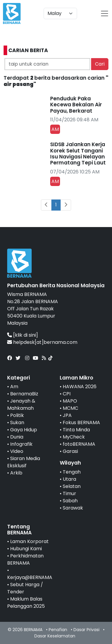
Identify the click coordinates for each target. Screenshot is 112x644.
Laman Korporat (29, 541)
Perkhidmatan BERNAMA (25, 559)
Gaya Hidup (24, 430)
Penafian (58, 630)
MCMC (70, 408)
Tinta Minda (76, 430)
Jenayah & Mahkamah (21, 405)
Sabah (70, 501)
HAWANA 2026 (80, 387)
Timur (69, 493)
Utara (69, 479)
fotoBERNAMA (79, 444)
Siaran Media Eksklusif (24, 462)
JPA (67, 415)
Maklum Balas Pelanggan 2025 (26, 603)
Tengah (72, 472)
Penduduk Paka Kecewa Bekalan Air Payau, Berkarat (76, 105)
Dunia (17, 437)
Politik (17, 415)
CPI (67, 394)
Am (14, 387)
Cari (100, 64)
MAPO (70, 401)
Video (17, 451)
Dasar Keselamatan (55, 636)
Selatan (72, 486)
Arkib (16, 473)
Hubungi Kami (26, 549)
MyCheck (74, 437)
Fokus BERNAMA (81, 422)
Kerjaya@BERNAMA (30, 577)
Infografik (21, 444)
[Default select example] (60, 13)
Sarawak (73, 508)
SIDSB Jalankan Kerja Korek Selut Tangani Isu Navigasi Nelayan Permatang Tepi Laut (78, 154)
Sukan (17, 422)
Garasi (70, 451)
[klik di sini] (26, 335)
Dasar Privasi (86, 630)
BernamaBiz (24, 394)
